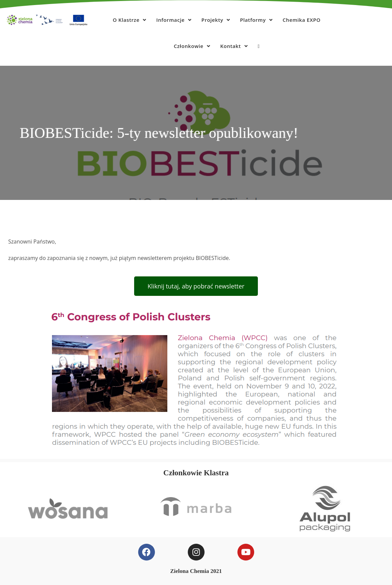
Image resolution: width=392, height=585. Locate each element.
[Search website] (258, 46)
